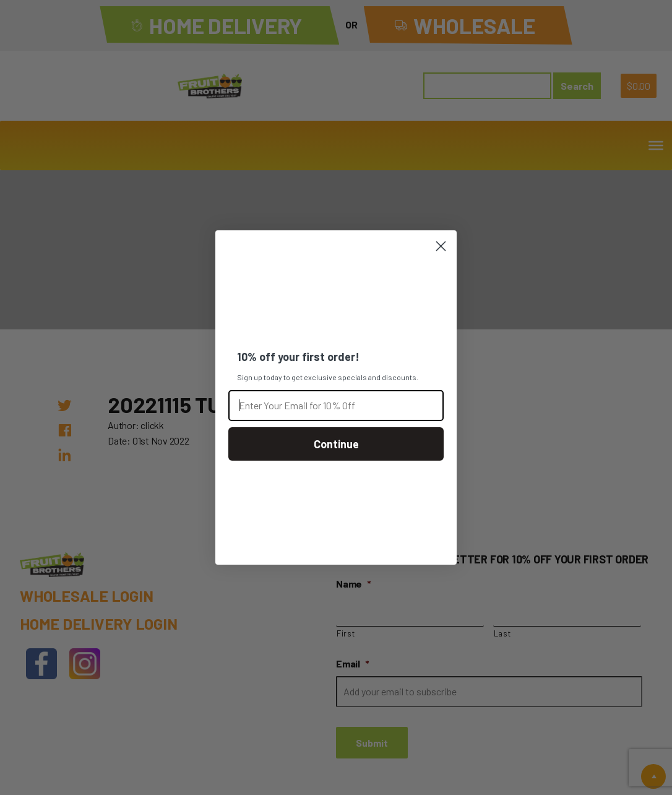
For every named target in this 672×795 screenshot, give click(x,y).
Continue (336, 444)
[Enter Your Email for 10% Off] (336, 406)
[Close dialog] (441, 246)
